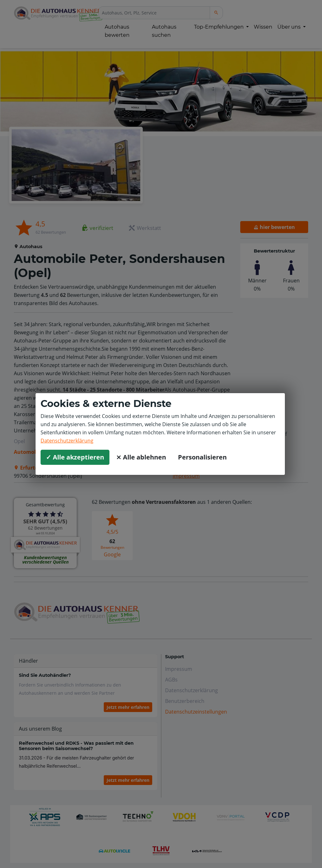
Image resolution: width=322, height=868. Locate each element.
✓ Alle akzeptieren (75, 457)
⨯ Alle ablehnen (141, 457)
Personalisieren (202, 457)
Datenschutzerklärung (67, 441)
